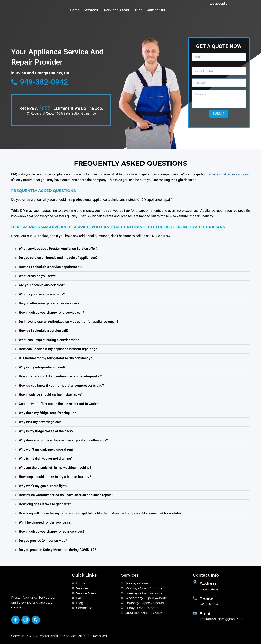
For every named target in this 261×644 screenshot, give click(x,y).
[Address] (195, 582)
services (91, 10)
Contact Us (156, 10)
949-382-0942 (210, 604)
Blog (139, 10)
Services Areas (117, 10)
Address (208, 583)
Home (75, 10)
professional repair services (228, 174)
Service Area (209, 589)
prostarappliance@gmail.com (222, 619)
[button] (92, 10)
